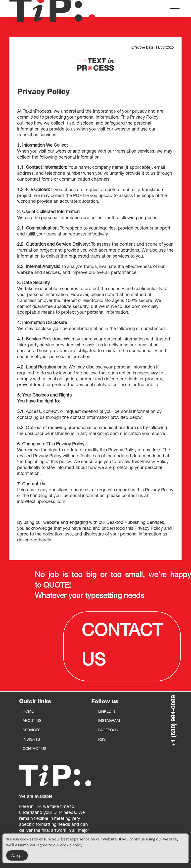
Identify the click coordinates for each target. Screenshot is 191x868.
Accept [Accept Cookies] (17, 855)
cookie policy (71, 845)
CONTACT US (122, 646)
